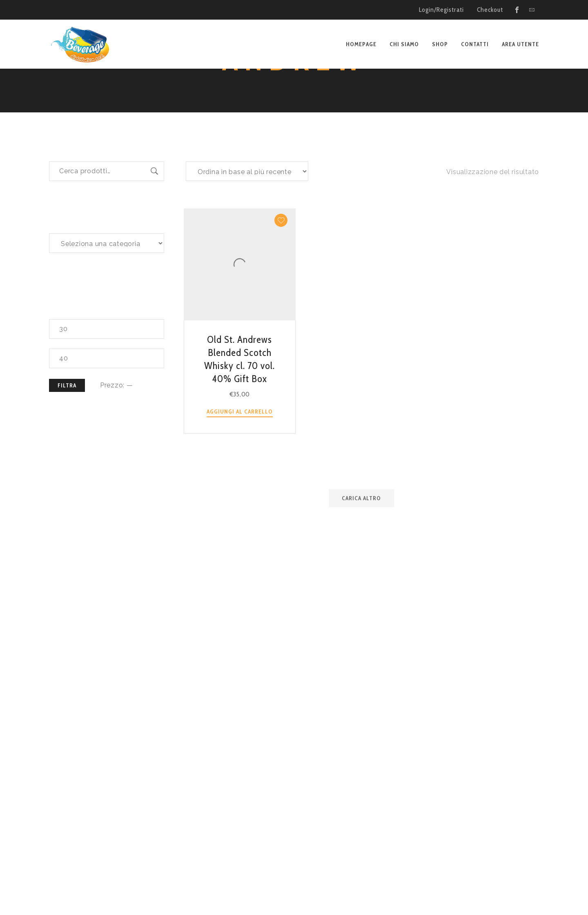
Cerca (154, 232)
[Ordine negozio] (247, 232)
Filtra (67, 446)
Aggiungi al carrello (240, 472)
